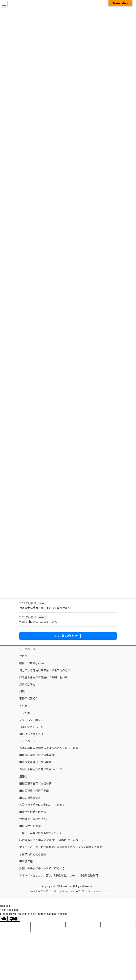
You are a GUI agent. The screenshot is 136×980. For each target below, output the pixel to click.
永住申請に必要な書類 (33, 854)
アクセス (25, 706)
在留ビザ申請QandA (32, 663)
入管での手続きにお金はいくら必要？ (42, 805)
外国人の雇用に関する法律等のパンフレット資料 (49, 748)
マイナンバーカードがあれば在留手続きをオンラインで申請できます (61, 847)
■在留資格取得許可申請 (34, 790)
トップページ (27, 649)
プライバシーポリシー (33, 720)
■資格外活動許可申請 (33, 812)
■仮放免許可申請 (30, 826)
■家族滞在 (26, 861)
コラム (42, 603)
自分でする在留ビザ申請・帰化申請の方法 (45, 670)
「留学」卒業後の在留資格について (41, 833)
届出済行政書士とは (31, 734)
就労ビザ (43, 617)
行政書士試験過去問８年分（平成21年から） (46, 608)
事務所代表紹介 (29, 698)
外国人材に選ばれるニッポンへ (38, 622)
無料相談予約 (27, 684)
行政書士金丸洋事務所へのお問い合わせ (43, 677)
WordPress (46, 891)
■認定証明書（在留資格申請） (38, 755)
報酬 (22, 691)
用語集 (23, 776)
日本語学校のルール (31, 727)
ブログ (23, 656)
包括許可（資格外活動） (34, 819)
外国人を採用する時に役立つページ (41, 769)
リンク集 (25, 713)
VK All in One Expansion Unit (93, 891)
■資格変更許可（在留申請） (37, 762)
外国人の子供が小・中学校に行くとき (42, 868)
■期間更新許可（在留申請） (37, 783)
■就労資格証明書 (30, 798)
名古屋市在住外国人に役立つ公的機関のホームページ (51, 840)
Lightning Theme (67, 891)
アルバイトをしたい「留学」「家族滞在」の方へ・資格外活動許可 (59, 875)
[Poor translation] (14, 919)
